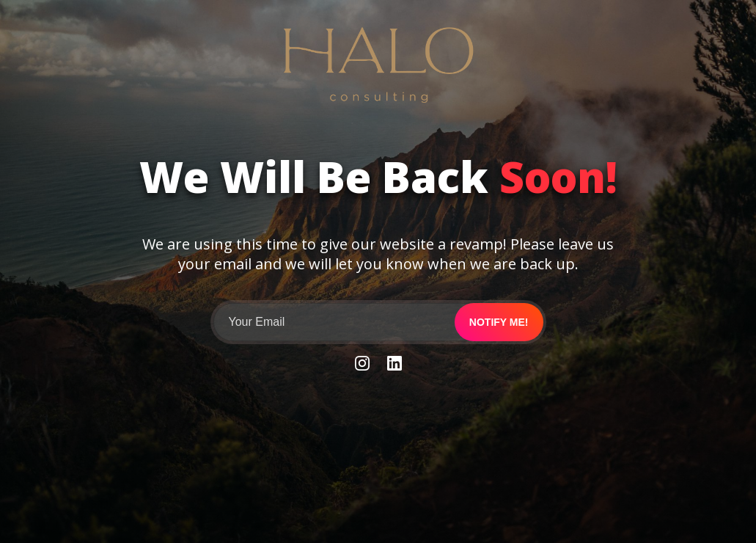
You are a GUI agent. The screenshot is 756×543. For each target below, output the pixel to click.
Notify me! (499, 322)
